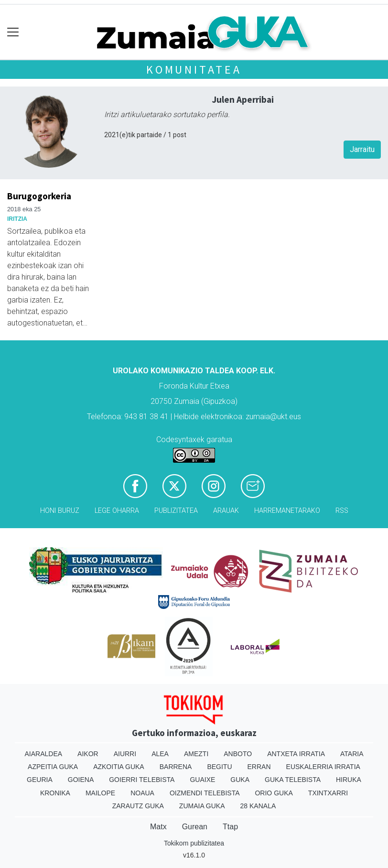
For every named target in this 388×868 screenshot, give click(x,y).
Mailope (100, 793)
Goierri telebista (142, 780)
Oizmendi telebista (205, 793)
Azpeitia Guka (53, 767)
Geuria (40, 780)
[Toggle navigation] (13, 32)
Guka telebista (293, 780)
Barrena (176, 767)
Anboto (238, 754)
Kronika (55, 793)
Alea (160, 754)
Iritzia (17, 219)
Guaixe (202, 780)
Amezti (196, 754)
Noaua (142, 793)
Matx (158, 827)
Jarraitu (362, 149)
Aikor (88, 754)
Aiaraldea (44, 754)
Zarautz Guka (138, 806)
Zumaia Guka (202, 806)
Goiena (81, 780)
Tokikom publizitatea (194, 843)
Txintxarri (328, 793)
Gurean (195, 827)
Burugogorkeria (39, 196)
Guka (240, 780)
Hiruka (349, 780)
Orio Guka (274, 793)
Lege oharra (117, 511)
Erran (259, 767)
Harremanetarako (287, 511)
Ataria (352, 754)
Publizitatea (176, 511)
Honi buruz (60, 511)
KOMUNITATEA (194, 70)
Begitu (219, 767)
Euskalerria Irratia (323, 767)
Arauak (226, 511)
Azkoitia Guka (119, 767)
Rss (342, 511)
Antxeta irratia (296, 754)
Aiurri (125, 754)
